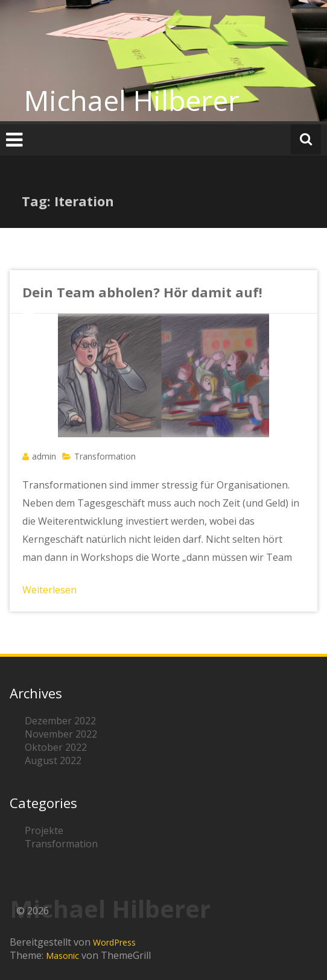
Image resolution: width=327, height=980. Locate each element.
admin (44, 456)
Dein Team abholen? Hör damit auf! (142, 292)
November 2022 (61, 734)
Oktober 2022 (56, 747)
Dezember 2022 (60, 721)
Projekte (44, 830)
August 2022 (53, 760)
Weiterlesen (49, 590)
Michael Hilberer (132, 100)
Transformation (105, 456)
